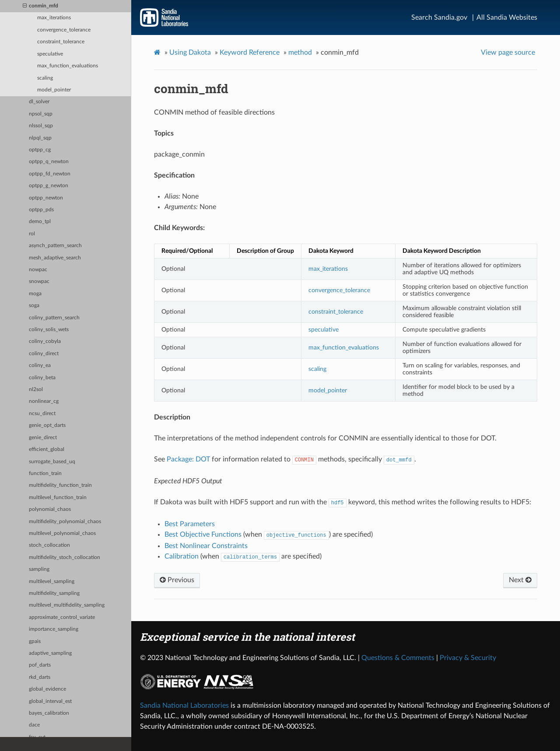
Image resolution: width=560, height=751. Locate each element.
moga (35, 294)
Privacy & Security (468, 658)
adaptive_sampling (50, 653)
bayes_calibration (49, 713)
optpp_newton (46, 198)
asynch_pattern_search (55, 246)
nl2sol (36, 389)
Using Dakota (190, 52)
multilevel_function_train (58, 498)
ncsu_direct (42, 414)
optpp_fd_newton (50, 174)
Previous (177, 580)
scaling (45, 78)
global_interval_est (50, 701)
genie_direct (43, 438)
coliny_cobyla (45, 341)
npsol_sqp (41, 114)
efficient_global (47, 449)
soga (34, 306)
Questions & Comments (398, 658)
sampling (39, 569)
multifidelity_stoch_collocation (65, 557)
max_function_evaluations (68, 66)
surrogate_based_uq (52, 462)
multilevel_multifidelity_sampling (67, 605)
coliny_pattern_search (54, 318)
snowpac (39, 281)
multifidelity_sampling (54, 593)
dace (34, 725)
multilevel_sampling (52, 582)
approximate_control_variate (62, 617)
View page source (508, 52)
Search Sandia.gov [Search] (439, 17)
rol (32, 234)
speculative (50, 54)
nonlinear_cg (44, 401)
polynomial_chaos (50, 509)
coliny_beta (42, 378)
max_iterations (54, 18)
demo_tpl (40, 222)
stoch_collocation (49, 545)
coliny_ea (40, 365)
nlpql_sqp (40, 138)
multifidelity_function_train (60, 485)
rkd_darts (40, 677)
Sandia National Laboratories (184, 706)
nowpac (38, 270)
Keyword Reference (250, 52)
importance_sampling (54, 629)
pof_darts (40, 665)
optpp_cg (40, 150)
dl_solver (39, 102)
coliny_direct (44, 354)
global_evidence (47, 689)
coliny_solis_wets (49, 330)
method (300, 52)
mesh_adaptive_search (55, 258)
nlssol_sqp (41, 126)
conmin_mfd (40, 6)
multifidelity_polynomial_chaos (65, 522)
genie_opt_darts (47, 425)
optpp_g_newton (49, 186)
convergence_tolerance (64, 30)
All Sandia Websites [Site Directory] (507, 17)
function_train (45, 473)
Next (520, 580)
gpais (35, 641)
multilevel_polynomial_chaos (62, 533)
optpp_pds (41, 210)
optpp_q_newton (49, 162)
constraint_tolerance (61, 42)
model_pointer (54, 90)
